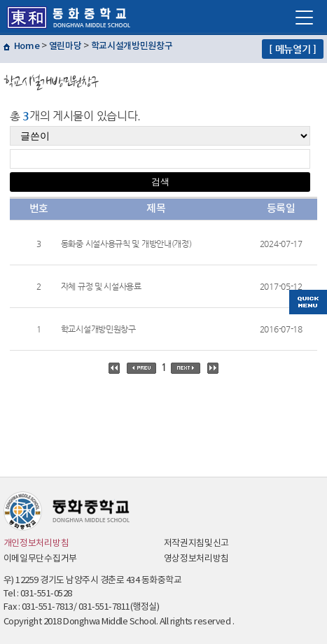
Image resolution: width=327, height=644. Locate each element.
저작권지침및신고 (197, 544)
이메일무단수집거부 (40, 559)
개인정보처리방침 (36, 544)
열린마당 (65, 46)
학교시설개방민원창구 (132, 46)
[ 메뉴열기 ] (293, 49)
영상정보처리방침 (197, 559)
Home (27, 46)
